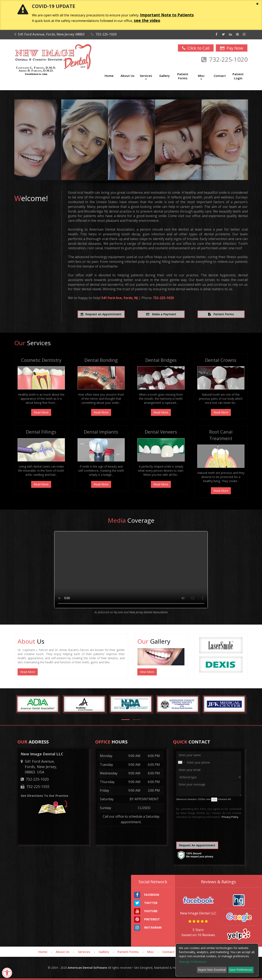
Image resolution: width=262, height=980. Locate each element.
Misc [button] (201, 77)
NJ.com (119, 612)
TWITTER (146, 903)
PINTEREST (147, 920)
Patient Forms (183, 76)
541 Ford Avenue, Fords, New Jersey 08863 (49, 34)
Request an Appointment (101, 314)
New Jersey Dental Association (149, 612)
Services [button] (146, 77)
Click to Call (194, 48)
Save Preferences (241, 970)
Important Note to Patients (167, 15)
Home (109, 76)
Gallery (164, 76)
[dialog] (217, 960)
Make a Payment (161, 314)
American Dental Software (88, 968)
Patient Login (238, 76)
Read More (41, 413)
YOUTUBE (146, 912)
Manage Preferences (193, 962)
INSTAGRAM (148, 928)
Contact (220, 76)
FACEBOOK (147, 895)
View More (147, 672)
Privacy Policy (230, 817)
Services (84, 952)
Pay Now (231, 48)
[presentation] (201, 832)
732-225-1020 (104, 34)
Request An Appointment (197, 845)
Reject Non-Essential (212, 970)
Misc (151, 952)
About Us (128, 76)
